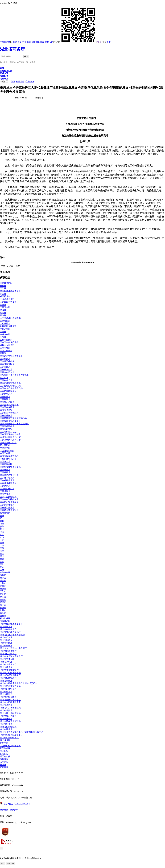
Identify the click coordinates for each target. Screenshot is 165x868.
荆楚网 (3, 765)
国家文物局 (5, 494)
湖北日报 (4, 751)
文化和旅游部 (6, 340)
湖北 (2, 556)
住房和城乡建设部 (8, 326)
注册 (109, 42)
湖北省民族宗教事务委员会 (12, 635)
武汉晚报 (4, 759)
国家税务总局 (6, 380)
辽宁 (2, 518)
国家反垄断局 (6, 416)
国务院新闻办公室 (8, 443)
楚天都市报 (5, 756)
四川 (2, 564)
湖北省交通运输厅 (8, 659)
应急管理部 (5, 348)
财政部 (3, 315)
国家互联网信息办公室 (10, 440)
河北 (2, 529)
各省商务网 (5, 513)
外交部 (3, 286)
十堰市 (3, 583)
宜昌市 (3, 616)
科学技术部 (5, 296)
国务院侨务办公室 (8, 432)
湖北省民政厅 (6, 640)
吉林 (2, 570)
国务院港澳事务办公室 (10, 434)
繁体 (99, 42)
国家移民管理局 (7, 480)
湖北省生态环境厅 (8, 654)
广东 (2, 537)
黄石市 (3, 600)
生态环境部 (5, 324)
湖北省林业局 (6, 719)
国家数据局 (5, 472)
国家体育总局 (6, 394)
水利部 (3, 332)
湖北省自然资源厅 (8, 651)
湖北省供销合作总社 (9, 738)
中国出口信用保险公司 (10, 746)
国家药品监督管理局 (9, 510)
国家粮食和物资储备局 (10, 467)
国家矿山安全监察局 (9, 502)
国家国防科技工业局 (9, 475)
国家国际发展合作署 (9, 405)
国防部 (3, 288)
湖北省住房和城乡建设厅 (11, 656)
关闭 (18, 266)
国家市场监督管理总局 (10, 383)
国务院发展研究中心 (9, 456)
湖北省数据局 (6, 710)
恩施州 (3, 586)
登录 (104, 42)
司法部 (3, 313)
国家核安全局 (6, 370)
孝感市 (3, 602)
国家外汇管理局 (7, 508)
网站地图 (4, 810)
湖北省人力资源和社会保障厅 (13, 648)
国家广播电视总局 (8, 391)
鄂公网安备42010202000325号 (15, 804)
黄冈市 (3, 578)
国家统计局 (5, 399)
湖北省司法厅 (6, 643)
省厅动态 (20, 82)
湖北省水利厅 (6, 662)
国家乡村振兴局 (7, 372)
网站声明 (14, 810)
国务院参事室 (6, 410)
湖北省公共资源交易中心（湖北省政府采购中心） (23, 732)
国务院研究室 (6, 429)
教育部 (3, 294)
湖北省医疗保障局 (8, 697)
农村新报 (4, 762)
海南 (2, 554)
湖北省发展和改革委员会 (11, 624)
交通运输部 (5, 329)
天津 (2, 516)
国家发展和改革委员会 (10, 291)
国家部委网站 (6, 283)
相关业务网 (5, 740)
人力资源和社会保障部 (10, 318)
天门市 (3, 591)
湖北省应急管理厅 (8, 678)
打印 (11, 266)
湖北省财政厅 (6, 646)
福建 (2, 521)
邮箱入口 (49, 42)
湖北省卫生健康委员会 (10, 673)
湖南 (2, 524)
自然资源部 (5, 321)
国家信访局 (5, 397)
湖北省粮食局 (6, 724)
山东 (2, 545)
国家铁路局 (5, 486)
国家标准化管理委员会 (10, 421)
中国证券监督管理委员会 (11, 388)
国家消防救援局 (7, 505)
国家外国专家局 (7, 364)
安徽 (2, 543)
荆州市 (3, 589)
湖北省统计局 (6, 694)
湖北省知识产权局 (8, 716)
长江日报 (4, 754)
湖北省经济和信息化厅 (10, 632)
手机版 (75, 42)
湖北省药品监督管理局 (10, 721)
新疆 (2, 562)
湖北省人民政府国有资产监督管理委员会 (19, 683)
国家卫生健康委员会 (9, 342)
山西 (2, 540)
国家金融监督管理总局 (10, 386)
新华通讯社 (5, 445)
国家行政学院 (6, 464)
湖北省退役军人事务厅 (10, 675)
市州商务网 (5, 572)
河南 (2, 551)
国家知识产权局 (7, 402)
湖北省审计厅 (6, 681)
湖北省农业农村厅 (8, 664)
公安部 (3, 305)
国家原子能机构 (7, 361)
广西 (2, 567)
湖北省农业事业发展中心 (11, 735)
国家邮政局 (5, 491)
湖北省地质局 (6, 729)
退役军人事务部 (7, 345)
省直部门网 (5, 621)
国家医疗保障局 (7, 407)
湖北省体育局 (6, 692)
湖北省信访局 (6, 705)
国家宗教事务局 (7, 426)
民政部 (3, 310)
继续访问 (10, 863)
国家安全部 (5, 307)
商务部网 (27, 42)
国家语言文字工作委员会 (11, 356)
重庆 (2, 548)
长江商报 (4, 767)
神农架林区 (5, 618)
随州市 (3, 594)
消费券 (13, 62)
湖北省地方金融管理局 (10, 713)
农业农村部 (5, 334)
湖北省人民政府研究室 (10, 702)
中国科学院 (5, 448)
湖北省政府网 (38, 42)
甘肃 (2, 559)
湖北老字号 (31, 62)
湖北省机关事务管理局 (10, 708)
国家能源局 (5, 470)
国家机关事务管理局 (9, 413)
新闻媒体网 (5, 748)
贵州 (2, 526)
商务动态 (30, 82)
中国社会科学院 (7, 451)
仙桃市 (3, 610)
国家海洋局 (5, 367)
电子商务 (21, 62)
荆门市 (3, 597)
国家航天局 (5, 359)
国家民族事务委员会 (9, 302)
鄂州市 (3, 608)
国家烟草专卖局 (7, 478)
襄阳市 (3, 613)
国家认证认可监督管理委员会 (13, 418)
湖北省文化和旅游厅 (9, 670)
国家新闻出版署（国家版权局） (14, 424)
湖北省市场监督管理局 (10, 686)
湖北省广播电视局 (8, 689)
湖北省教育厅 (6, 627)
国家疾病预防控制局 (9, 499)
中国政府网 (16, 42)
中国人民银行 (6, 351)
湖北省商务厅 (12, 49)
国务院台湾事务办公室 (10, 437)
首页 (13, 82)
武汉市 (3, 575)
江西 (2, 535)
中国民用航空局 (7, 489)
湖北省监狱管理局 (8, 727)
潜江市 (3, 581)
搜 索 (26, 56)
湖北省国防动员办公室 (10, 700)
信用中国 (4, 743)
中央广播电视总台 (8, 459)
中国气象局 (5, 462)
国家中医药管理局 (8, 497)
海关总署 (4, 378)
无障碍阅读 (5, 42)
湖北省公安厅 (6, 637)
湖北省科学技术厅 (8, 629)
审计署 (3, 353)
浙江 (2, 532)
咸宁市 (3, 605)
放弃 (3, 863)
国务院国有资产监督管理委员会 (14, 375)
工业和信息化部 (7, 299)
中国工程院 (5, 453)
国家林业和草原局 (8, 483)
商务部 (3, 337)
